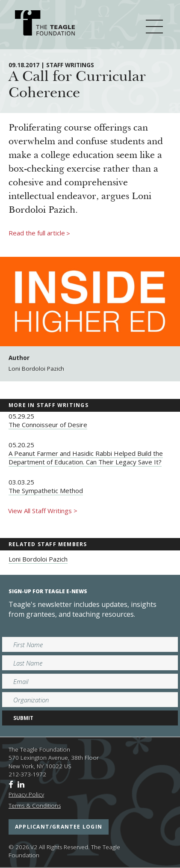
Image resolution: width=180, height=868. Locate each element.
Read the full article (39, 233)
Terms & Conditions (35, 806)
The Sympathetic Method (46, 490)
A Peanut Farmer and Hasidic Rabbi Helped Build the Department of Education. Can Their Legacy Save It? (86, 458)
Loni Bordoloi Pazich (38, 559)
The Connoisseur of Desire (48, 425)
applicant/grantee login (59, 827)
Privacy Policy (26, 794)
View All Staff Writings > (43, 511)
